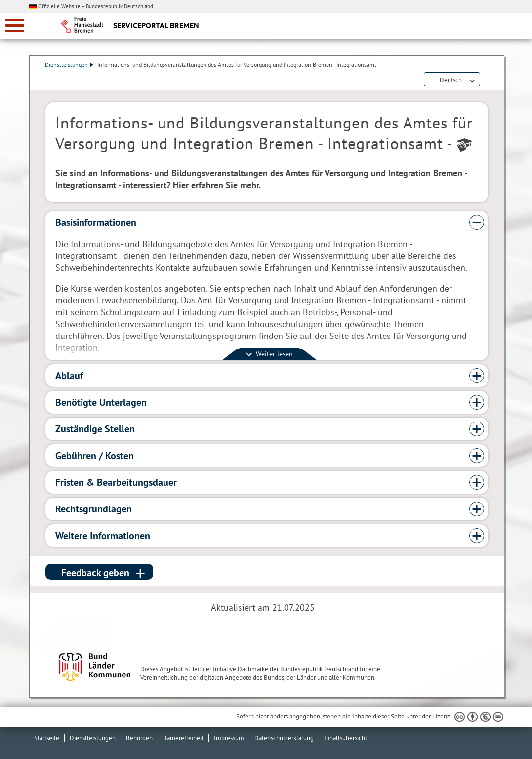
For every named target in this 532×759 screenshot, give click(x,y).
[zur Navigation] (15, 25)
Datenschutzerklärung (284, 738)
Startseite (47, 738)
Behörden (139, 738)
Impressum (229, 738)
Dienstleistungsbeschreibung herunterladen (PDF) (486, 80)
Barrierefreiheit (183, 738)
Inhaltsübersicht (346, 738)
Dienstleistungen (70, 64)
